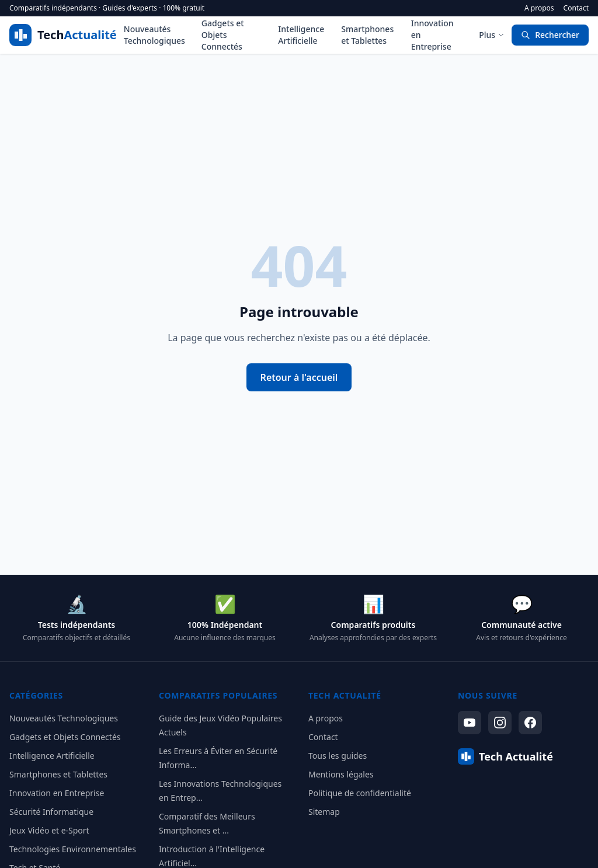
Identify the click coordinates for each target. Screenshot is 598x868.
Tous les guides (338, 756)
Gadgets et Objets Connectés (223, 35)
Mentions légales (341, 774)
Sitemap (324, 812)
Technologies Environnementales (73, 849)
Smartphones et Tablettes (367, 35)
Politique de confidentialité (360, 793)
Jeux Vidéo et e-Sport (49, 830)
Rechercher (550, 35)
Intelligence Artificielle (301, 35)
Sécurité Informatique (51, 812)
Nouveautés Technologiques (154, 35)
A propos (539, 8)
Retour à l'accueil (299, 377)
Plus (492, 35)
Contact (576, 8)
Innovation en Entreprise (432, 35)
